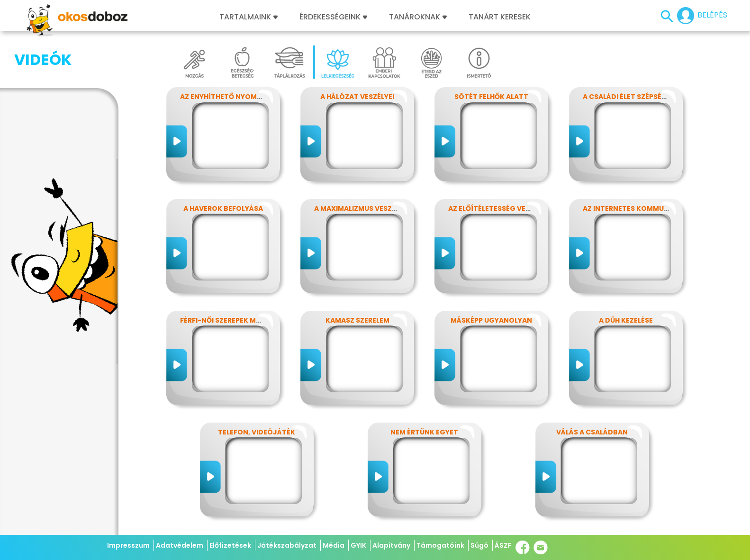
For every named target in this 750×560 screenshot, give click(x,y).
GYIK (358, 545)
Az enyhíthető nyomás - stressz (241, 97)
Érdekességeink (333, 17)
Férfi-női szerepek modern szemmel (247, 320)
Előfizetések (230, 545)
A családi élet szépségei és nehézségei (654, 97)
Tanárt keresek (500, 17)
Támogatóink (440, 545)
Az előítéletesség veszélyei (500, 208)
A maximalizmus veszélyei (361, 208)
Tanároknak (418, 17)
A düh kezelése (626, 320)
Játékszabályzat (287, 545)
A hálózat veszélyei (357, 97)
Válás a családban (592, 432)
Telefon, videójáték (257, 432)
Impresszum (128, 545)
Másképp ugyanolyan (491, 320)
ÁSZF (503, 545)
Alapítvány (391, 545)
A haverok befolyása (223, 208)
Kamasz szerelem (357, 320)
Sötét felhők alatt (491, 97)
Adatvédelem (180, 545)
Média (334, 545)
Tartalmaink (248, 17)
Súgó (479, 545)
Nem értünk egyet (424, 432)
